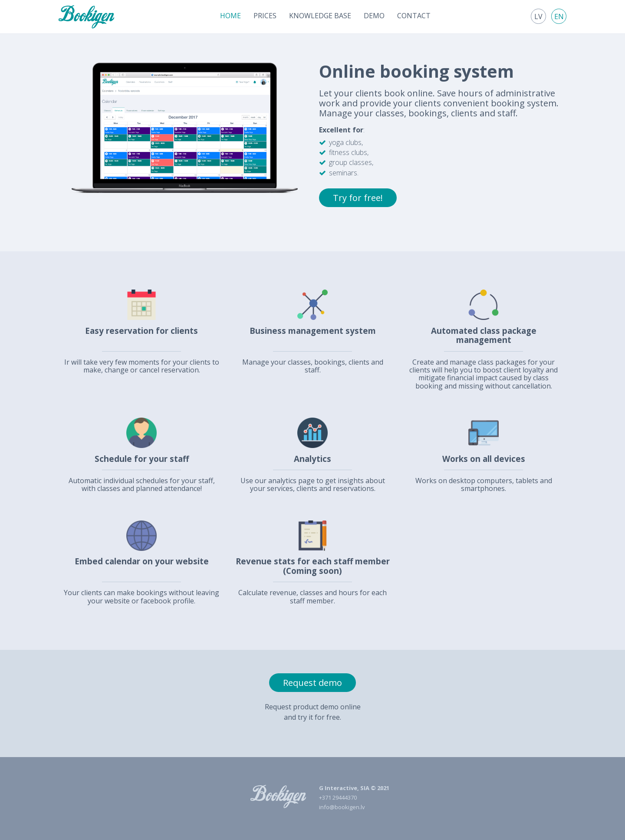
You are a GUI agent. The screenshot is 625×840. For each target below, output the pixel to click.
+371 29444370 (338, 797)
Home (230, 16)
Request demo (312, 683)
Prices (265, 16)
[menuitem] (230, 16)
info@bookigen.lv (342, 807)
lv (538, 16)
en (559, 16)
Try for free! (358, 198)
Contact (414, 16)
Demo (374, 16)
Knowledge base (320, 16)
